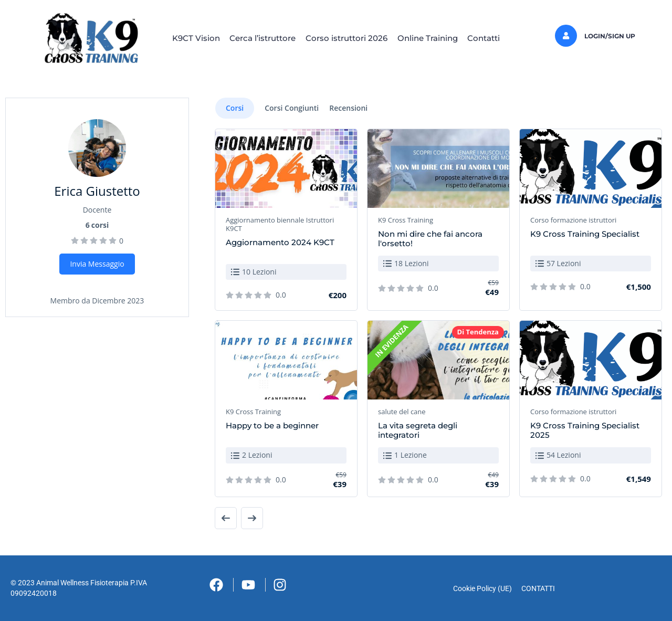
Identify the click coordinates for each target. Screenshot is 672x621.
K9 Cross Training (406, 220)
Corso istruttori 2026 (346, 38)
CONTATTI (541, 588)
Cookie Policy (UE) (479, 588)
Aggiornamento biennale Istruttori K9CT (280, 224)
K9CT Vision (184, 38)
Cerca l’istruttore (257, 38)
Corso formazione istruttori (573, 220)
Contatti (496, 38)
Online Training (433, 38)
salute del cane (402, 412)
